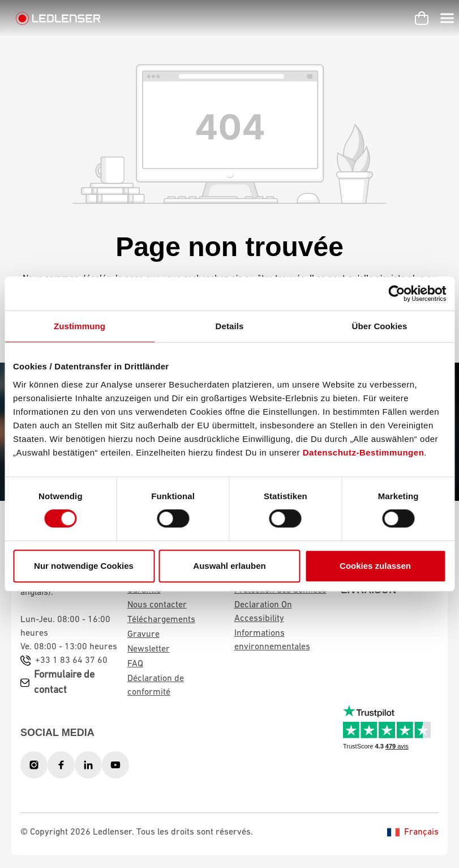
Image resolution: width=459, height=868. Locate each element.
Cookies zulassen (375, 566)
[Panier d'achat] (422, 18)
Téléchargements (161, 620)
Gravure (143, 635)
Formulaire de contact (64, 683)
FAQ (135, 664)
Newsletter (149, 649)
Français (413, 832)
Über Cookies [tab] (380, 326)
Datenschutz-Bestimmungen (364, 452)
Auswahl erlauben (229, 566)
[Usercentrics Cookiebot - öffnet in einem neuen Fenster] (396, 293)
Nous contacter (157, 605)
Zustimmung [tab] (80, 326)
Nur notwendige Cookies (84, 566)
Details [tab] (230, 326)
